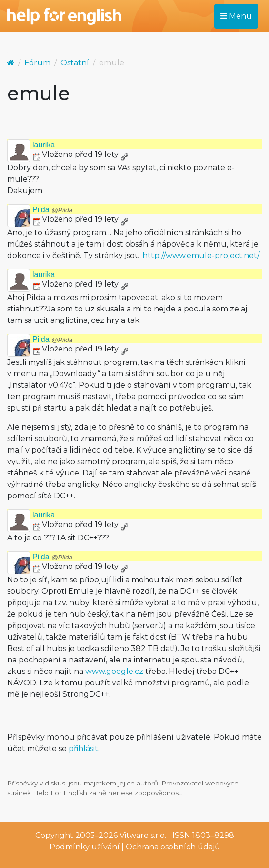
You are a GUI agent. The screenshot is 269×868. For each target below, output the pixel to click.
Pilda (52, 210)
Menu (236, 16)
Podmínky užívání (85, 847)
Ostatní (75, 63)
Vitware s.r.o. (143, 835)
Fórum (37, 63)
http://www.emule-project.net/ (201, 255)
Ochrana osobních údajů (173, 847)
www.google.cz (114, 671)
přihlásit (83, 749)
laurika (44, 145)
